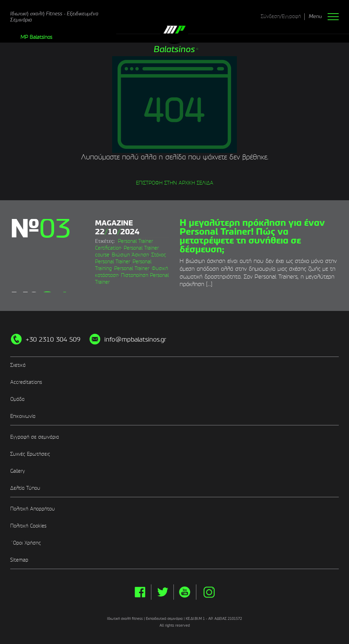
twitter (162, 592)
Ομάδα (17, 399)
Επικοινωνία (23, 417)
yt (185, 592)
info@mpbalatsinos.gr (135, 340)
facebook (140, 592)
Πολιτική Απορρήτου (33, 509)
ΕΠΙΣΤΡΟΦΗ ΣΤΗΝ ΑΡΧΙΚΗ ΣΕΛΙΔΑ (175, 183)
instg (209, 592)
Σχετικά (18, 365)
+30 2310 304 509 (53, 340)
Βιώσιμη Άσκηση (130, 255)
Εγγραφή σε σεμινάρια (35, 437)
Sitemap (19, 560)
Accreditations (26, 382)
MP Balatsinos (36, 37)
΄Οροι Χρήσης (26, 543)
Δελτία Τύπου (25, 488)
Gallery (18, 471)
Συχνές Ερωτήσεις (30, 454)
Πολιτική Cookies (28, 526)
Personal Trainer (132, 269)
